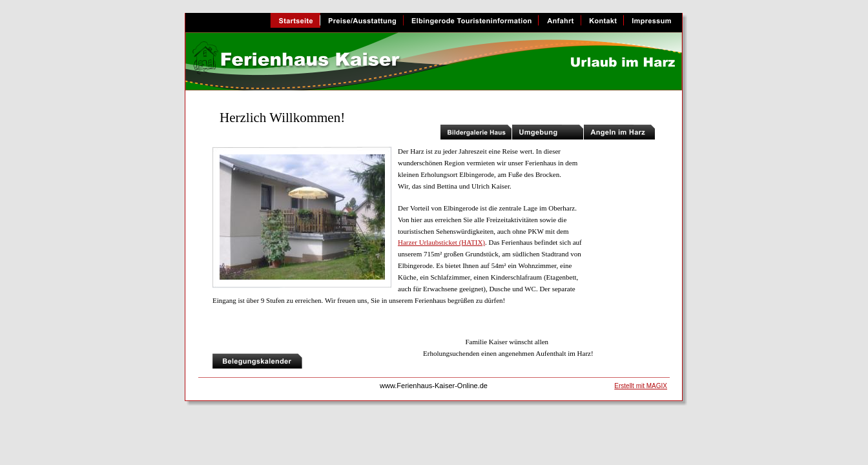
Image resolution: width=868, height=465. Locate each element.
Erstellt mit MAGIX (641, 386)
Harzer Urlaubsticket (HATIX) (441, 242)
